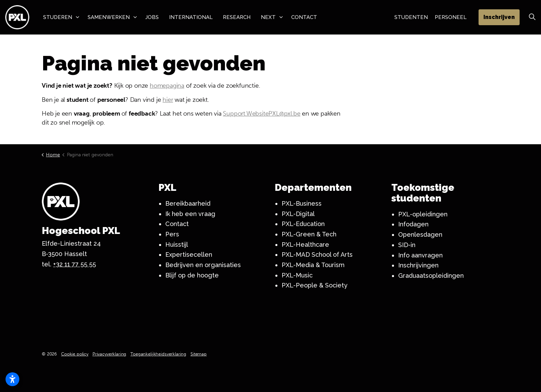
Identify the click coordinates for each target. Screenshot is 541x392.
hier (168, 100)
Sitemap (199, 354)
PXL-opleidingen (423, 214)
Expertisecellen (189, 254)
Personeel (451, 17)
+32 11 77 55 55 (75, 264)
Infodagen (413, 224)
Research (237, 17)
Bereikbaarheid (188, 203)
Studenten (411, 17)
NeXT (268, 17)
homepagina (167, 86)
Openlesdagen (420, 234)
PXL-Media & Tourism (313, 265)
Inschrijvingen (418, 265)
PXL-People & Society (314, 285)
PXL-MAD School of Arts (317, 254)
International (191, 17)
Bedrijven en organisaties (203, 265)
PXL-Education (303, 224)
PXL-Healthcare (305, 244)
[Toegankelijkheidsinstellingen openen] (12, 379)
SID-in (407, 245)
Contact (304, 17)
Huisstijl (177, 244)
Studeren (58, 17)
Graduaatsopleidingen (431, 276)
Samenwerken (109, 17)
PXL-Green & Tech (309, 234)
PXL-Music (297, 275)
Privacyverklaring (109, 354)
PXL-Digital (298, 214)
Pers (172, 234)
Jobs (152, 17)
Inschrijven (499, 17)
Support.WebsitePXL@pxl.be (262, 114)
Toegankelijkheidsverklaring (158, 354)
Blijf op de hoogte (192, 275)
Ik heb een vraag (190, 214)
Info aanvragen (420, 255)
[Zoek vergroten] (532, 17)
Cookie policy (75, 354)
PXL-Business (302, 203)
